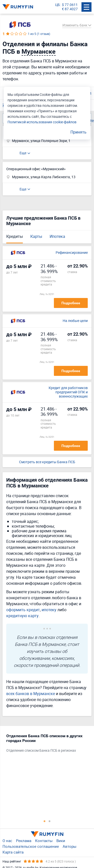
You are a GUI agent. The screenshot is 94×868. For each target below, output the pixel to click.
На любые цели (75, 321)
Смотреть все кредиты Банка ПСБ (47, 462)
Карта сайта (13, 852)
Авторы (70, 846)
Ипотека (57, 236)
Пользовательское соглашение (31, 846)
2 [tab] (50, 821)
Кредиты (15, 236)
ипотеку (49, 610)
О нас (7, 841)
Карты (36, 236)
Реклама (24, 841)
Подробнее (71, 303)
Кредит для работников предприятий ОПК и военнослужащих (68, 392)
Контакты (44, 841)
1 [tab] (45, 821)
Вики (61, 841)
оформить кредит (23, 610)
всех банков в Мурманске (31, 694)
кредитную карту (22, 616)
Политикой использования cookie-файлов (42, 122)
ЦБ (58, 5)
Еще (23, 153)
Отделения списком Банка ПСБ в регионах (41, 751)
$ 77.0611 (70, 5)
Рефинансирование (72, 253)
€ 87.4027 (70, 9)
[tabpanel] (44, 744)
